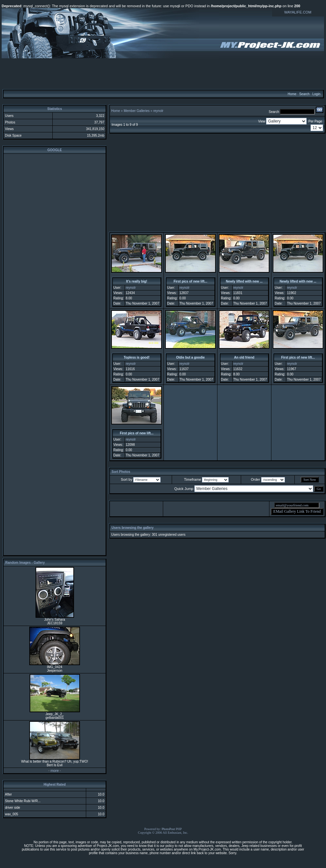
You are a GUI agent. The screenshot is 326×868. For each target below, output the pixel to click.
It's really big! (137, 281)
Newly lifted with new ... (244, 281)
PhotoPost (168, 829)
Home (292, 94)
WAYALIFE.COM (298, 12)
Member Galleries (137, 111)
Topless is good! (137, 357)
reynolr (158, 111)
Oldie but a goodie (190, 357)
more (54, 771)
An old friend (244, 357)
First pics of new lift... (190, 281)
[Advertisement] (163, 73)
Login (316, 94)
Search (304, 94)
